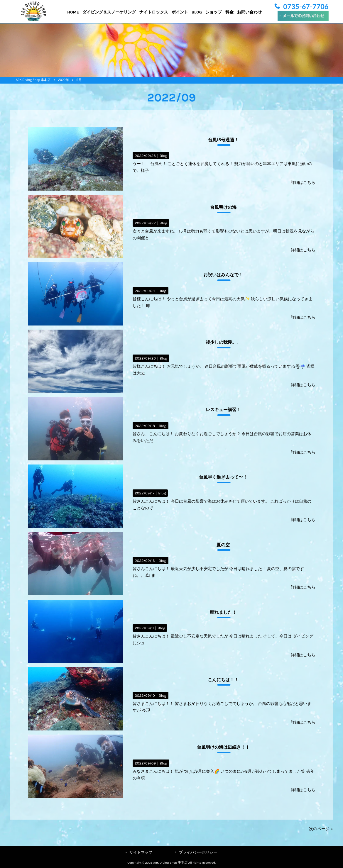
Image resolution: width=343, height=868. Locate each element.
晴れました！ (223, 612)
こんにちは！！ (223, 680)
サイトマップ (141, 852)
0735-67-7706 (306, 6)
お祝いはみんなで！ (223, 275)
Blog (163, 156)
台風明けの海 (223, 207)
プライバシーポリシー (198, 852)
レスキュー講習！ (223, 410)
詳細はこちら (303, 183)
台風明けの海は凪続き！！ (223, 747)
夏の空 (223, 545)
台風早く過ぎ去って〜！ (223, 477)
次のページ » (321, 829)
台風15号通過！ (223, 140)
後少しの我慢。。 (223, 342)
